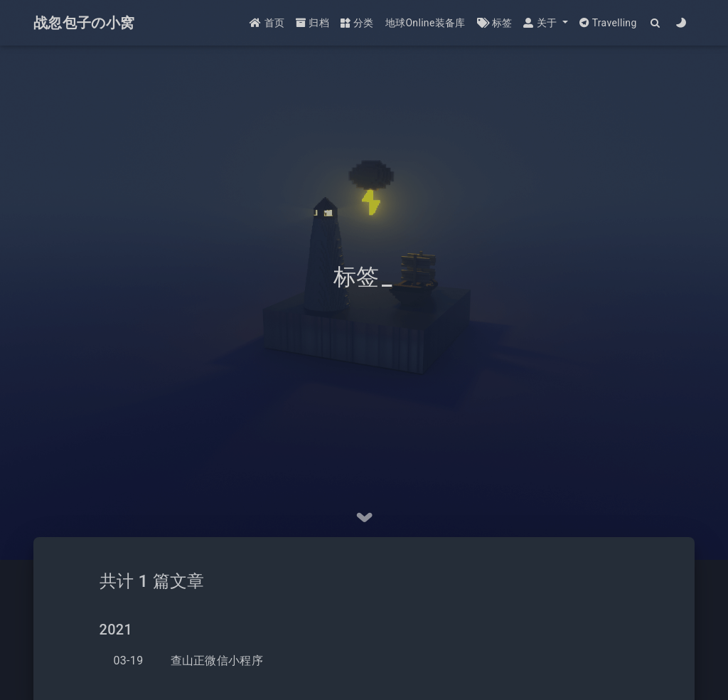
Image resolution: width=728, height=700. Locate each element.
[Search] (656, 23)
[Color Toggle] (681, 23)
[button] (545, 23)
